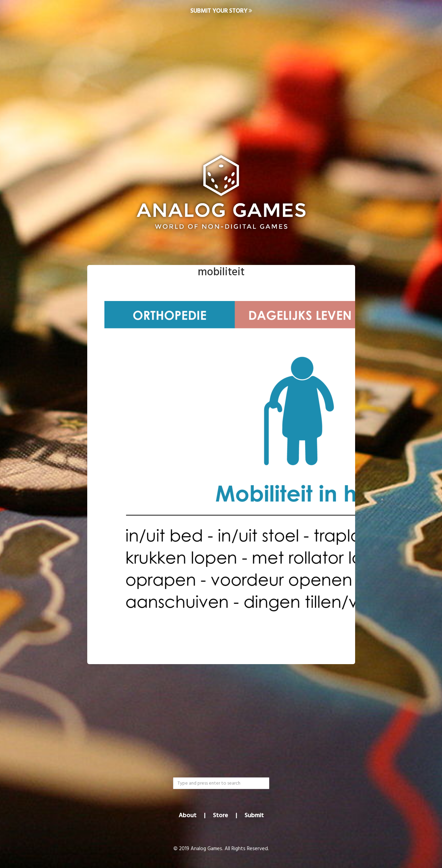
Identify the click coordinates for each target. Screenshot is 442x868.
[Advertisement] (221, 78)
